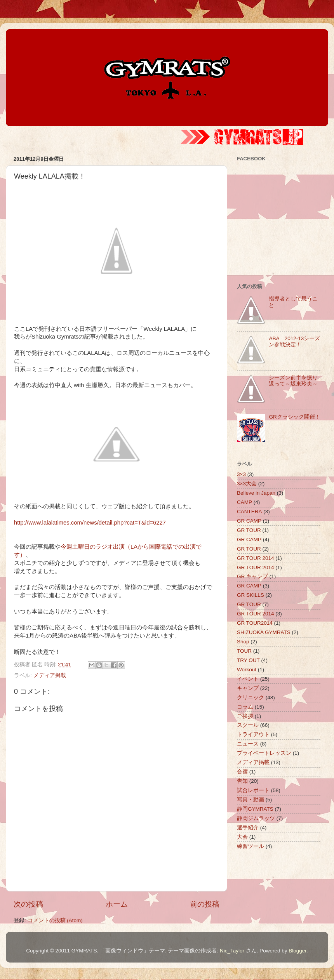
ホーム (117, 904)
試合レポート (253, 790)
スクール (248, 725)
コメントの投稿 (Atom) (55, 920)
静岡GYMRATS (255, 809)
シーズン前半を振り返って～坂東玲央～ (293, 381)
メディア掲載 (50, 675)
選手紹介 (248, 828)
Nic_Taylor (232, 951)
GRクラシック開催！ (294, 417)
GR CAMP (249, 521)
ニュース (248, 744)
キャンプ (248, 688)
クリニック (250, 698)
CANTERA (250, 512)
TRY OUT (248, 660)
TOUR (244, 651)
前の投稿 (205, 904)
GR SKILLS (250, 595)
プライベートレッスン (264, 753)
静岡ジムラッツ (256, 818)
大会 (242, 837)
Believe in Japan (256, 493)
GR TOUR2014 (255, 623)
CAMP (244, 502)
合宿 (242, 772)
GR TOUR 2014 (256, 558)
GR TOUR (249, 530)
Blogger (297, 951)
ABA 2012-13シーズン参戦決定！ (294, 341)
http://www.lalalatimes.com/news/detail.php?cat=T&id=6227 (90, 523)
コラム (245, 707)
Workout (247, 670)
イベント (248, 679)
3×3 (241, 474)
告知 (242, 781)
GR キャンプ (252, 576)
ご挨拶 (245, 716)
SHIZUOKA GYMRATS (264, 632)
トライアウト (253, 734)
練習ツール (250, 846)
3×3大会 (247, 484)
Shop (243, 642)
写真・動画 (250, 800)
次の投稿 (28, 904)
